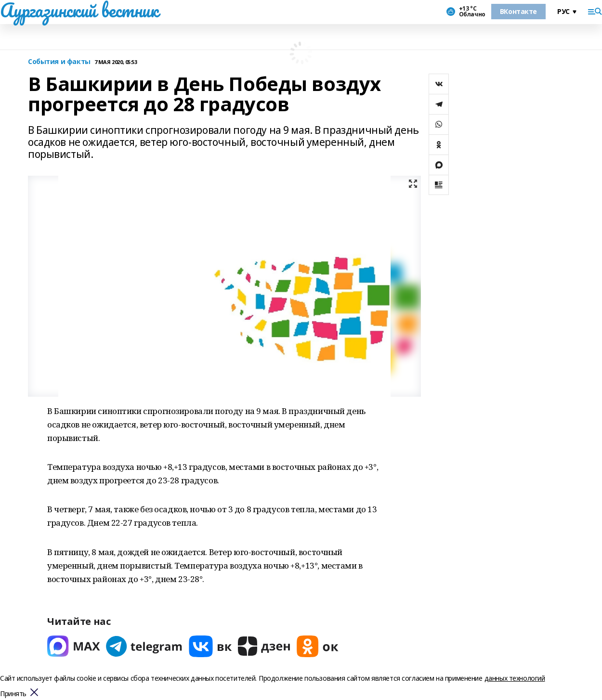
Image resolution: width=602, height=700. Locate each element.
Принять (13, 694)
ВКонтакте (518, 11)
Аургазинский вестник (79, 10)
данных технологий (515, 678)
